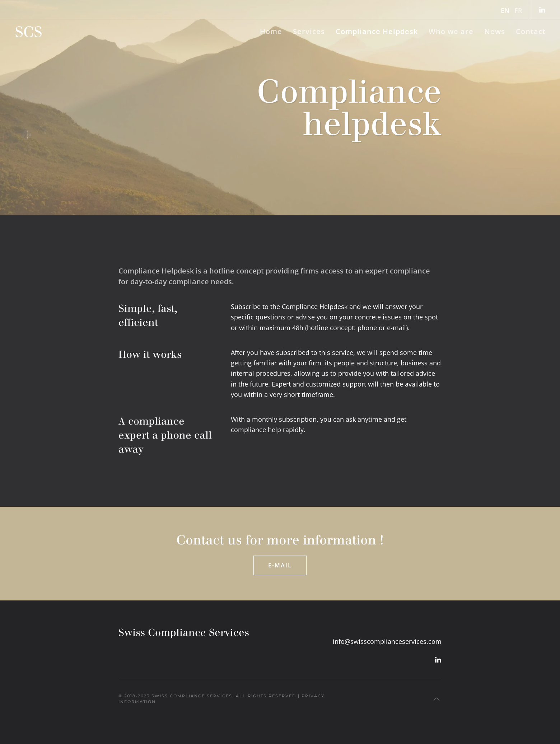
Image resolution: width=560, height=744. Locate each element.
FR (518, 10)
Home (271, 31)
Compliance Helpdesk (377, 31)
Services (309, 31)
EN (505, 10)
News (495, 31)
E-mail (280, 565)
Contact (531, 31)
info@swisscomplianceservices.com (387, 641)
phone (367, 328)
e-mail (396, 328)
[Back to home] (29, 32)
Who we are (451, 31)
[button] (437, 699)
